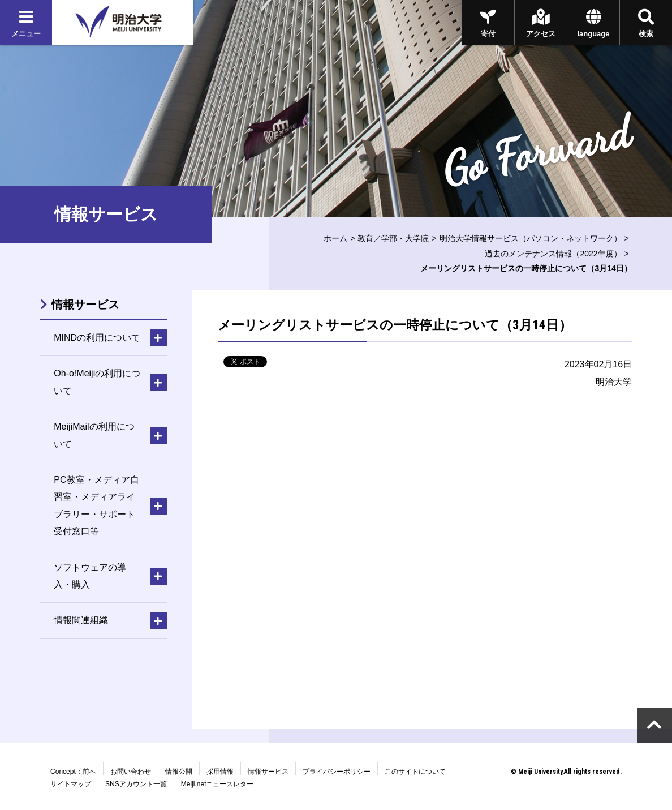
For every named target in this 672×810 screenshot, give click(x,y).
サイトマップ (71, 784)
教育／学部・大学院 (393, 238)
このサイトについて (415, 772)
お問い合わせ (131, 772)
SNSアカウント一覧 (136, 784)
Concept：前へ (73, 772)
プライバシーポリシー (337, 772)
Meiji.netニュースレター (217, 784)
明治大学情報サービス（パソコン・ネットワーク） (531, 238)
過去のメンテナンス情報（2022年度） (553, 254)
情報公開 (179, 772)
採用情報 (220, 772)
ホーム (335, 238)
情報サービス (85, 305)
